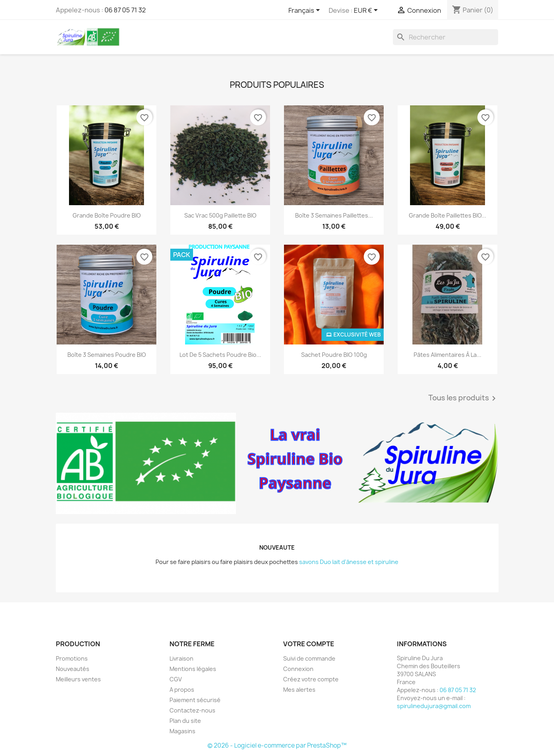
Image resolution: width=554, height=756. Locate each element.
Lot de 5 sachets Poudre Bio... (220, 355)
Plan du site (185, 721)
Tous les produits (463, 398)
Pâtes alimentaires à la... (448, 355)
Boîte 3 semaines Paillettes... (334, 215)
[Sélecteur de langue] (306, 11)
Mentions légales (193, 669)
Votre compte (309, 644)
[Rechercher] (446, 37)
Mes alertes (299, 690)
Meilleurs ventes (78, 679)
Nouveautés (73, 669)
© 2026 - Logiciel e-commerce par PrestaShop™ (277, 745)
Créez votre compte (311, 679)
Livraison (181, 658)
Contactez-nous (192, 710)
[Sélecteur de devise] (367, 11)
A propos (182, 690)
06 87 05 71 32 (125, 10)
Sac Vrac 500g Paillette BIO (220, 215)
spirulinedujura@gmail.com (434, 706)
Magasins (182, 731)
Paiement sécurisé (195, 700)
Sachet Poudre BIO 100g (334, 355)
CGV (176, 679)
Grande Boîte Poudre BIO (107, 215)
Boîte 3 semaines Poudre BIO (107, 355)
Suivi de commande (309, 658)
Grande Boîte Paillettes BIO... (448, 215)
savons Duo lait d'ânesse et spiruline (349, 562)
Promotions (72, 658)
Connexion (298, 669)
